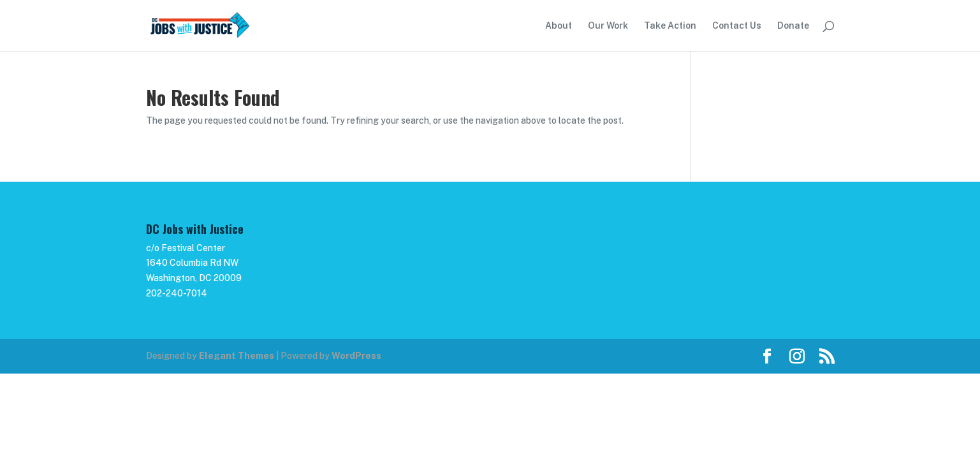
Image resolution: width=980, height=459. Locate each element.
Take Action (670, 26)
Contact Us (737, 26)
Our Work (608, 26)
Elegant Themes (237, 356)
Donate (793, 26)
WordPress (356, 356)
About (559, 26)
